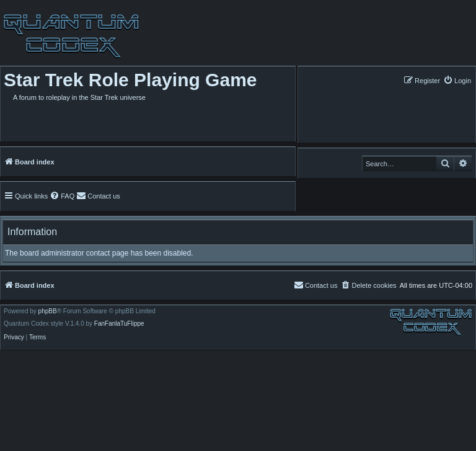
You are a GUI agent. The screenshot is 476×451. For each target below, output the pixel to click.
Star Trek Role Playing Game (130, 80)
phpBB (48, 311)
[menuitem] (457, 80)
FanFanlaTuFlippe (119, 324)
